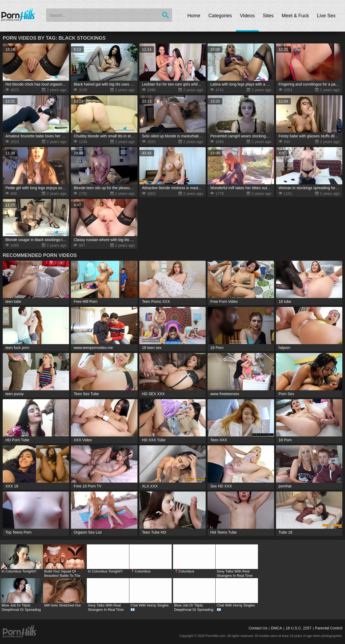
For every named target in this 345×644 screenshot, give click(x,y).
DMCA (276, 628)
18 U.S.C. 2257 (299, 628)
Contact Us (258, 628)
